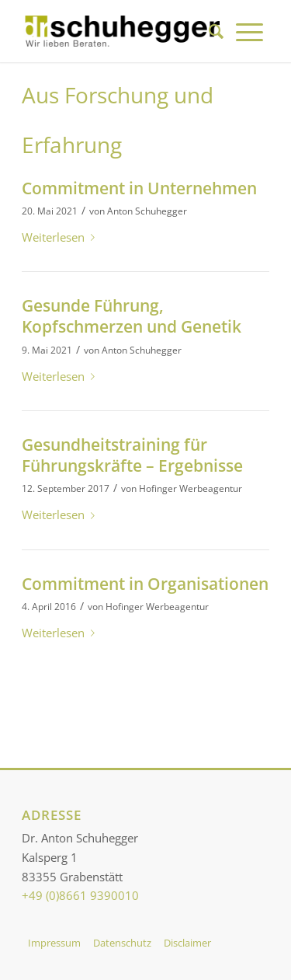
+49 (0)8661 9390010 (80, 895)
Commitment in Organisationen (145, 584)
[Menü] (249, 31)
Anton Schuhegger (147, 211)
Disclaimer (187, 943)
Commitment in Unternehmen (139, 188)
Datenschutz (122, 943)
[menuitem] (216, 31)
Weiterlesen (61, 237)
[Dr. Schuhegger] (121, 31)
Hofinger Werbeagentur (191, 488)
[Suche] (216, 31)
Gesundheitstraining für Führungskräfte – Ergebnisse (132, 455)
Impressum (54, 943)
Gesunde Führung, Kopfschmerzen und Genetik (132, 316)
